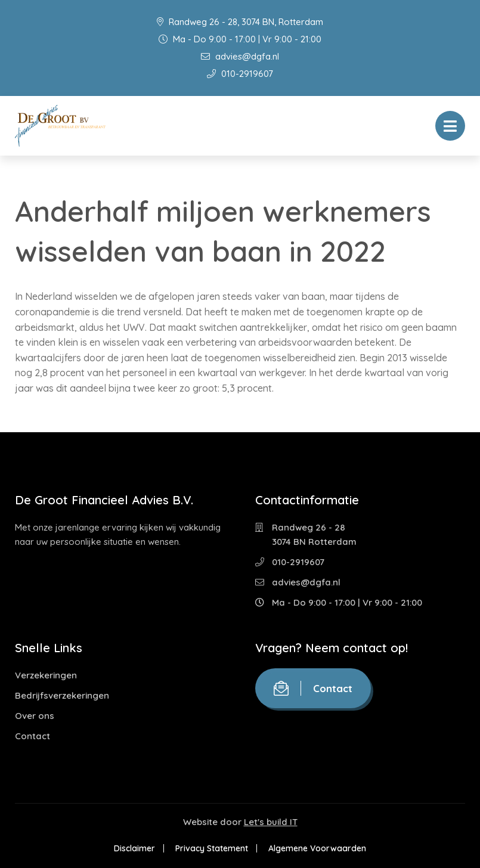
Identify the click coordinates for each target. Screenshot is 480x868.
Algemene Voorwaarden (317, 848)
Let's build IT (271, 822)
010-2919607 (240, 74)
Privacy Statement (212, 848)
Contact (32, 736)
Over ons (35, 716)
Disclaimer (134, 848)
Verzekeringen (46, 675)
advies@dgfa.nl (240, 56)
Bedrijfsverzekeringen (62, 695)
